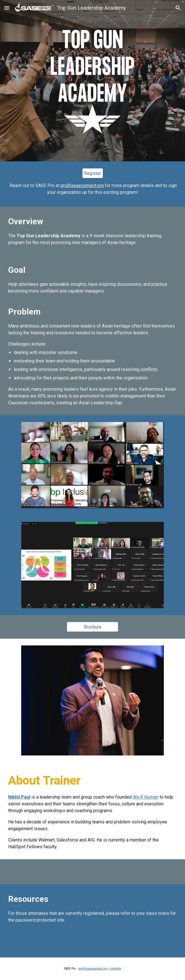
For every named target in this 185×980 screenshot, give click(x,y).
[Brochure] (93, 627)
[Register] (93, 173)
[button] (7, 8)
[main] (93, 189)
